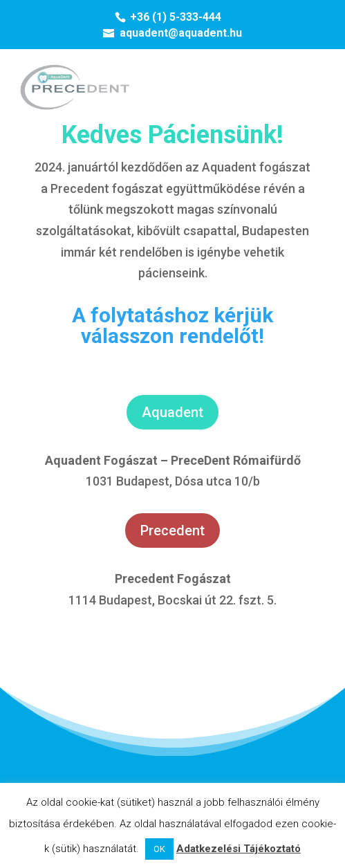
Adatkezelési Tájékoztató (239, 849)
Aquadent (172, 412)
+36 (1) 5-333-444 (176, 17)
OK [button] (159, 849)
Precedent (172, 530)
